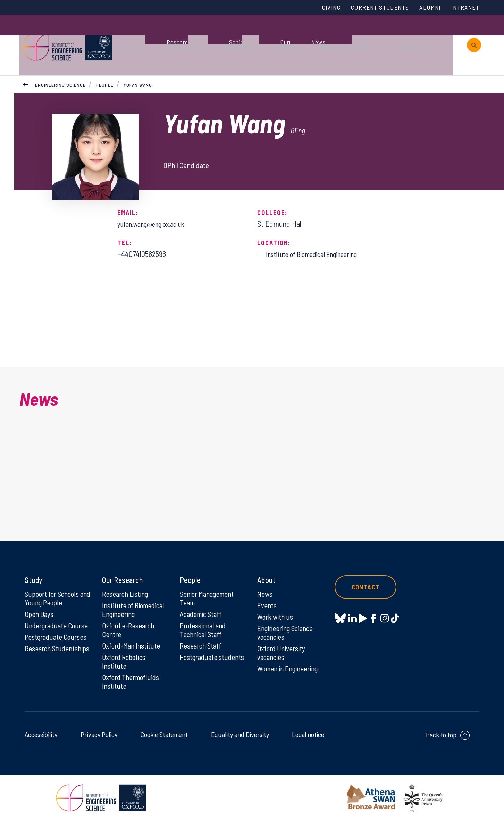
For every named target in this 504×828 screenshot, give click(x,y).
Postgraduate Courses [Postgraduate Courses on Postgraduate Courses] (57, 643)
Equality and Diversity (240, 742)
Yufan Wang (138, 65)
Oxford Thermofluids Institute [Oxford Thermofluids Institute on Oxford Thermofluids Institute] (132, 689)
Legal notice (308, 742)
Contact (403, 35)
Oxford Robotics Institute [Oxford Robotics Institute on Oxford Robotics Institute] (125, 668)
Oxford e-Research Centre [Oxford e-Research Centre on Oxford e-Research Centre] (129, 635)
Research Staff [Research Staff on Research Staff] (202, 652)
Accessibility (41, 742)
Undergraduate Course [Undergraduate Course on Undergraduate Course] (58, 631)
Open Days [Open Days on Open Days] (40, 619)
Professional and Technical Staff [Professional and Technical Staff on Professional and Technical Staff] (204, 635)
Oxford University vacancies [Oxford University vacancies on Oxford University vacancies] (282, 659)
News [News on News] (265, 598)
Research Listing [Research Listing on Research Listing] (127, 598)
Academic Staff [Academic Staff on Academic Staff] (202, 619)
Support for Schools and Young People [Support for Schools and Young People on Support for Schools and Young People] (53, 603)
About (288, 35)
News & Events (344, 35)
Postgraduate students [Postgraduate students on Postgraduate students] (200, 668)
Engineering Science (60, 65)
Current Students (369, 8)
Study (151, 35)
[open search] (474, 36)
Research (197, 35)
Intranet (463, 8)
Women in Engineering (290, 675)
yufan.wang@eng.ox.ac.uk (156, 204)
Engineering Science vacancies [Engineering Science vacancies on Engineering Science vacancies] (287, 638)
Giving (316, 8)
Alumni (425, 8)
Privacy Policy (99, 742)
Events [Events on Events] (267, 610)
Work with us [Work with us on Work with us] (276, 622)
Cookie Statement (164, 742)
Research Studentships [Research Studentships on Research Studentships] (44, 659)
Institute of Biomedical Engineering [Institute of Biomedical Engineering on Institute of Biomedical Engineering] (135, 614)
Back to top (441, 742)
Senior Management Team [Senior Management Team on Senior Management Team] (209, 603)
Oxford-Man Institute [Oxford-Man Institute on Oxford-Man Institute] (132, 652)
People (245, 35)
